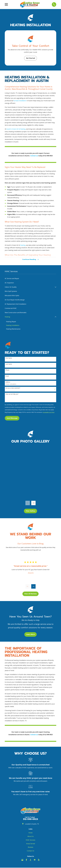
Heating (23, 245)
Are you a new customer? (13, 388)
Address (8, 382)
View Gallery (30, 511)
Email (7, 376)
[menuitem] (30, 279)
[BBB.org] (30, 860)
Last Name (9, 364)
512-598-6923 (31, 819)
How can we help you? (12, 394)
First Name (9, 358)
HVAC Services (30, 840)
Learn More (30, 635)
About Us (31, 837)
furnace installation (20, 101)
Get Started (30, 58)
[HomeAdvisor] (35, 860)
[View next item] (33, 503)
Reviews (31, 848)
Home (30, 833)
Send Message (12, 418)
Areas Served (31, 844)
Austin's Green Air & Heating (16, 129)
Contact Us (31, 851)
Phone (7, 370)
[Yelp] (39, 860)
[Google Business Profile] (22, 860)
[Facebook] (26, 860)
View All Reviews (30, 594)
